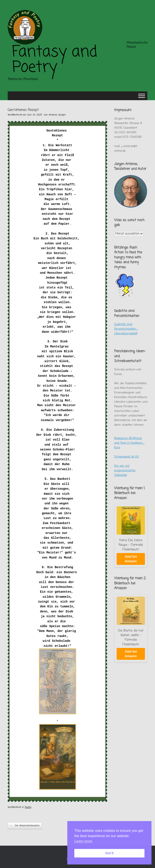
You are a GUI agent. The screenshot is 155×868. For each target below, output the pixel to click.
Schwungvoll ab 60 (127, 456)
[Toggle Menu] (142, 96)
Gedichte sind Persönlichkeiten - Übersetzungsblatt (126, 329)
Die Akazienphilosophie (25, 826)
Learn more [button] (83, 841)
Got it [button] (109, 853)
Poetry (28, 807)
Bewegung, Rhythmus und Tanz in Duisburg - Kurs (129, 443)
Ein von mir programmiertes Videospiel (125, 470)
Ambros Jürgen (57, 115)
